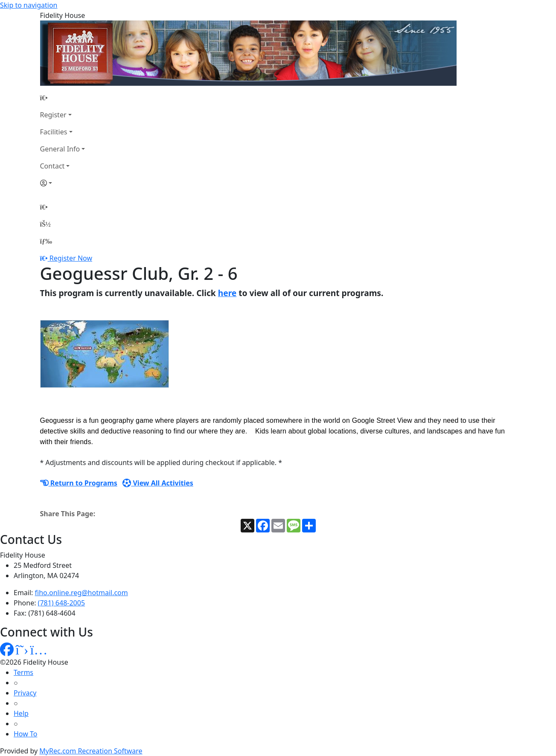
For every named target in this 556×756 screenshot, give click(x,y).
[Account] (63, 183)
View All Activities (158, 483)
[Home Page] (63, 98)
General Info (60, 149)
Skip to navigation (29, 5)
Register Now (71, 258)
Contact (52, 166)
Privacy (25, 693)
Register (53, 115)
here (227, 293)
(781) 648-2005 (61, 603)
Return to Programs (79, 483)
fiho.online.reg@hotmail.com (82, 593)
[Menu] (46, 241)
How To (25, 734)
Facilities (54, 132)
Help (21, 713)
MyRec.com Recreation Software (91, 751)
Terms (23, 672)
